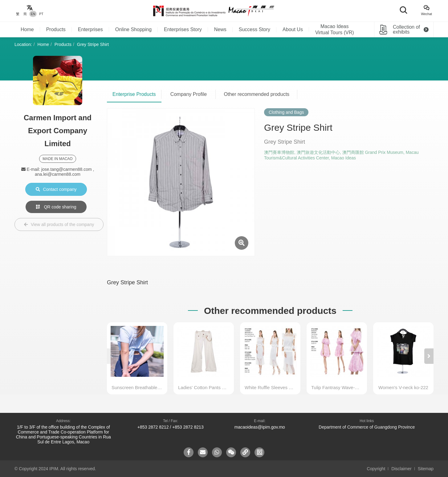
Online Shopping (133, 29)
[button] (429, 356)
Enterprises (90, 29)
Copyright (376, 469)
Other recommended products (257, 94)
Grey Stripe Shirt (93, 44)
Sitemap (426, 469)
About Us (293, 29)
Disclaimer (401, 469)
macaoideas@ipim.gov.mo (260, 427)
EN (33, 14)
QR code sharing (56, 207)
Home (27, 29)
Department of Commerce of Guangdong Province (367, 427)
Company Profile (189, 94)
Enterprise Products (134, 94)
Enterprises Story (183, 29)
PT (41, 14)
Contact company (56, 189)
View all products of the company (59, 224)
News (220, 29)
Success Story (255, 29)
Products (56, 29)
